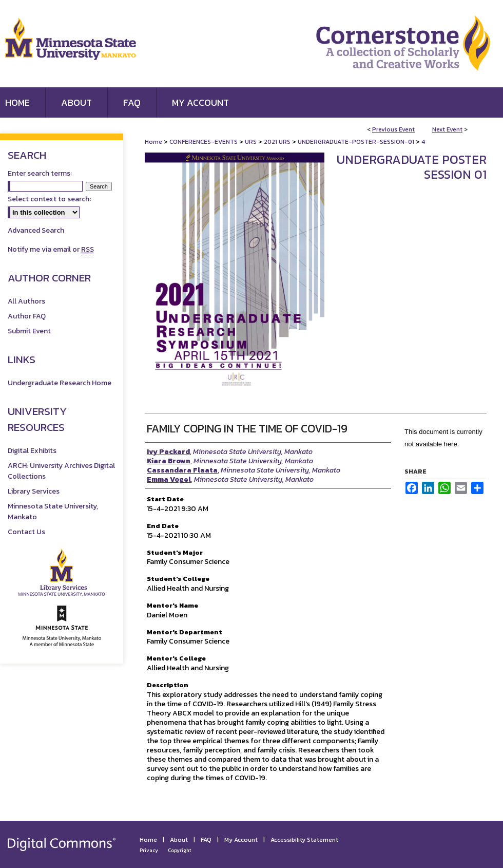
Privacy (149, 850)
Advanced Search (36, 230)
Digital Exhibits (32, 451)
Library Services (34, 491)
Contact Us (26, 532)
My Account (241, 840)
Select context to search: (49, 199)
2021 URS (278, 142)
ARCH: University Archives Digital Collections (61, 471)
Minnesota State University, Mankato (53, 512)
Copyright (180, 850)
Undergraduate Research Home (60, 383)
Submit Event (29, 331)
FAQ (206, 840)
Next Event (447, 129)
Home (153, 142)
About (179, 840)
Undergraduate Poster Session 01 (412, 167)
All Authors (26, 301)
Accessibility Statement (304, 840)
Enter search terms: (40, 173)
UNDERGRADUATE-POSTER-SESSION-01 (357, 142)
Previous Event (393, 129)
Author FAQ (27, 316)
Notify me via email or (51, 249)
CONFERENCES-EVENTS (204, 142)
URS (252, 142)
